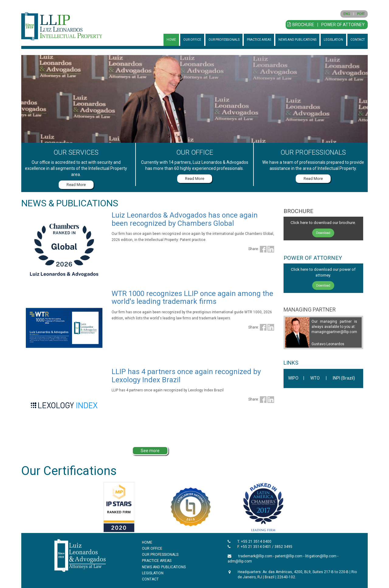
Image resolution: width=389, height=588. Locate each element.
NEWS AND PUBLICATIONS (297, 40)
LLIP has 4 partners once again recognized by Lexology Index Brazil (186, 376)
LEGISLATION (333, 40)
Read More (76, 185)
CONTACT (358, 40)
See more (150, 451)
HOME (171, 40)
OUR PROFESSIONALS (224, 40)
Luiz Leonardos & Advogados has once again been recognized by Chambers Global (185, 219)
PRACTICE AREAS (259, 40)
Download (323, 233)
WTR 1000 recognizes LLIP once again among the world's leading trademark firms (192, 297)
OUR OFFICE (192, 40)
